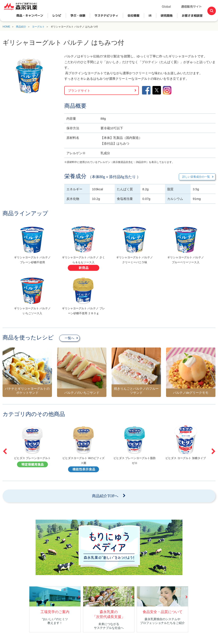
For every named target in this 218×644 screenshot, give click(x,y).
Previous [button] (5, 451)
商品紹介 (21, 27)
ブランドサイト (79, 91)
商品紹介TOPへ (105, 496)
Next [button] (213, 451)
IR (150, 15)
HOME (6, 27)
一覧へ (70, 338)
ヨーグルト (38, 27)
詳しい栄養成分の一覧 (196, 177)
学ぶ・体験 (78, 15)
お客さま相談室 (192, 15)
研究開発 (167, 15)
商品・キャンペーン (30, 15)
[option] (32, 249)
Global (166, 7)
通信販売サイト (191, 7)
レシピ (57, 15)
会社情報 (133, 15)
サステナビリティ (106, 15)
